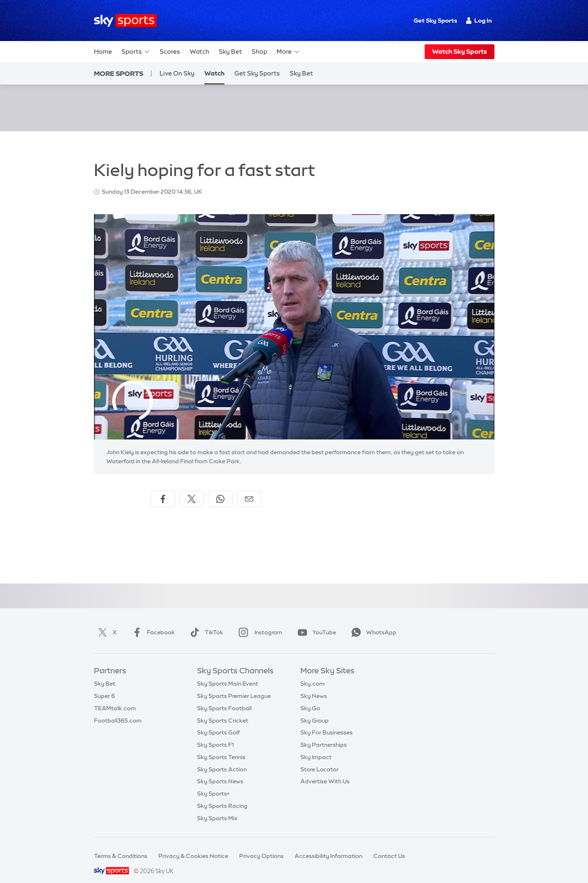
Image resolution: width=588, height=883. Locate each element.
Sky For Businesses (326, 723)
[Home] (125, 21)
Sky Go (310, 698)
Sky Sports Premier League (234, 686)
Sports (136, 52)
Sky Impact (316, 747)
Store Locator (319, 759)
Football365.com (118, 711)
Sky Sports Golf (218, 723)
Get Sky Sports (435, 21)
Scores (170, 51)
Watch (199, 51)
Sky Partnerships (324, 735)
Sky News (314, 686)
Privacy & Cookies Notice (193, 846)
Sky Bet (230, 51)
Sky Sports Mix (217, 808)
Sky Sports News (220, 771)
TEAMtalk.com (115, 698)
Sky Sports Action (222, 759)
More (288, 52)
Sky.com (312, 674)
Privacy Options (261, 846)
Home (103, 51)
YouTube (315, 622)
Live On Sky (177, 73)
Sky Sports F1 (215, 735)
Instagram (259, 622)
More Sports (119, 73)
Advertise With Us (325, 771)
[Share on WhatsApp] (220, 489)
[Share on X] (192, 489)
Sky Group (315, 711)
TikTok (205, 622)
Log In (479, 21)
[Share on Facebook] (163, 489)
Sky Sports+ (213, 784)
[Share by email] (249, 489)
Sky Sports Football (224, 698)
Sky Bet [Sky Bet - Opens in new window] (301, 73)
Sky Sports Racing (222, 796)
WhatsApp (372, 622)
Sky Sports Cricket (223, 711)
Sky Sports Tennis (221, 747)
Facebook (152, 622)
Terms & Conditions (121, 846)
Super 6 (104, 686)
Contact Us (389, 846)
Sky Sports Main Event (228, 674)
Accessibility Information (328, 846)
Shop (259, 51)
